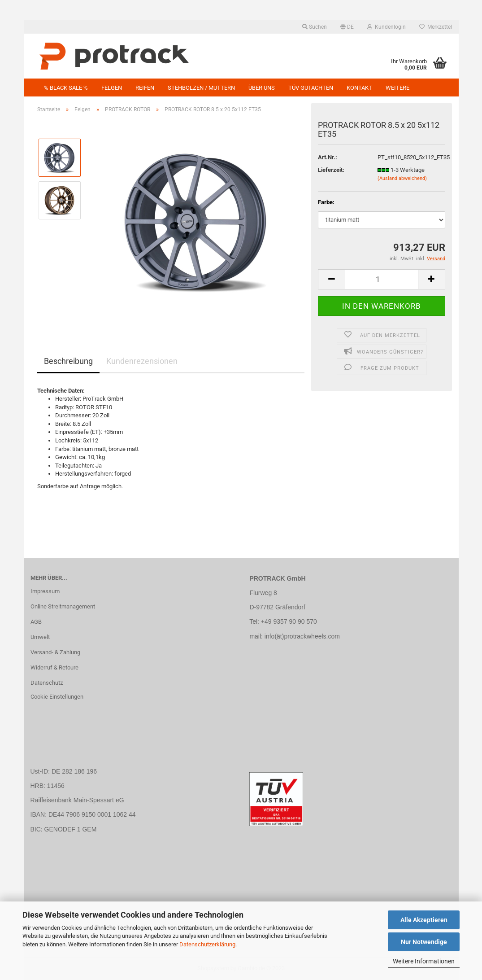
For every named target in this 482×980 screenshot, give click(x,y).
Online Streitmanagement (63, 606)
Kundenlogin (386, 27)
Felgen (112, 88)
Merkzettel (436, 27)
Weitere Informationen (424, 961)
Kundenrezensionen (142, 361)
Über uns (262, 88)
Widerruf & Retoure (54, 667)
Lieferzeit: (331, 170)
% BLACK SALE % (66, 88)
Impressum (45, 591)
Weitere (397, 88)
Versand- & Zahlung (55, 652)
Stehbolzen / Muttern (201, 88)
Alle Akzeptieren (424, 920)
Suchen (315, 27)
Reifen (145, 88)
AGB (36, 622)
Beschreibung (68, 361)
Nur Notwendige (424, 942)
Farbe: (326, 202)
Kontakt (359, 88)
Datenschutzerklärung (207, 944)
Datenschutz (47, 683)
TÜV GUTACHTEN (311, 88)
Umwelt (40, 637)
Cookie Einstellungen (57, 697)
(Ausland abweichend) (402, 178)
